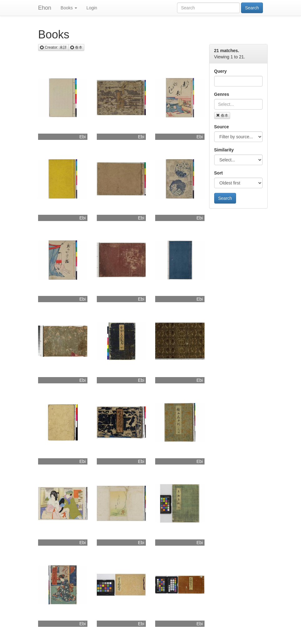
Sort (219, 173)
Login (92, 8)
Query (220, 71)
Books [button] (69, 8)
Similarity (224, 150)
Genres (222, 94)
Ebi (82, 137)
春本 (222, 116)
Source (222, 127)
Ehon (45, 8)
